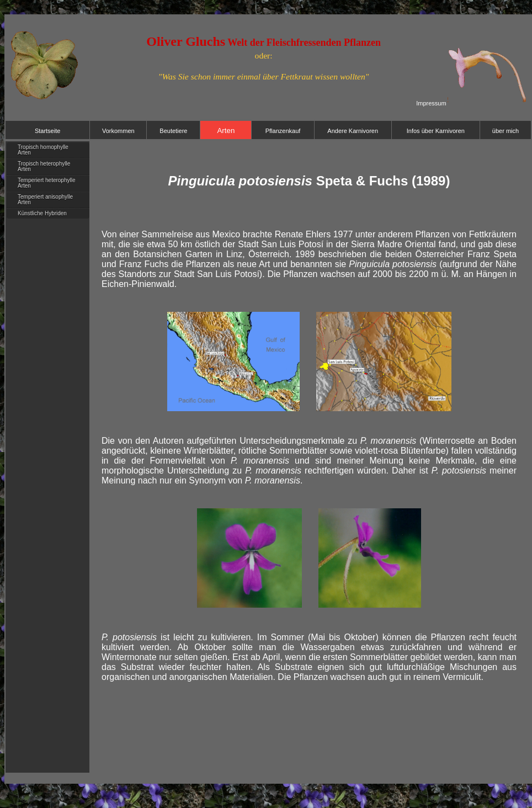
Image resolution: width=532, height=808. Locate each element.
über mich (506, 131)
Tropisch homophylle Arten (43, 150)
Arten (226, 131)
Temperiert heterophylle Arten (47, 183)
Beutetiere (173, 131)
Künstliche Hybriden (42, 213)
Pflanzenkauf (283, 131)
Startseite (47, 131)
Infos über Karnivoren (436, 131)
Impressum (431, 103)
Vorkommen (118, 131)
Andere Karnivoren (353, 131)
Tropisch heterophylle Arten (44, 166)
